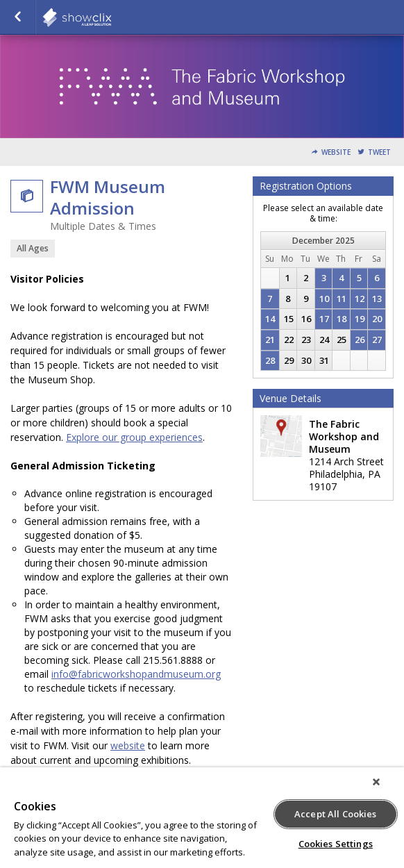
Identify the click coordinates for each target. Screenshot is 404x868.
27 (377, 340)
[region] (202, 818)
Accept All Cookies (335, 814)
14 (270, 319)
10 (324, 299)
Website (336, 152)
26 (360, 340)
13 (377, 299)
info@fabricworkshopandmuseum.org (136, 674)
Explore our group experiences (134, 437)
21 (270, 340)
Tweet (379, 152)
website (128, 745)
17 (324, 319)
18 (342, 319)
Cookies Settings (336, 844)
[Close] (376, 782)
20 (377, 319)
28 (270, 360)
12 (360, 299)
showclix (111, 17)
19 (360, 319)
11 (342, 299)
